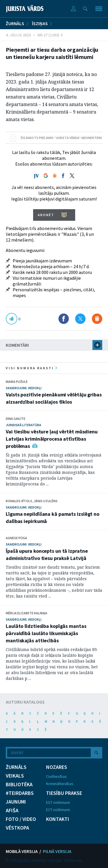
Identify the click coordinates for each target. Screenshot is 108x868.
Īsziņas (40, 23)
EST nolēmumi (58, 802)
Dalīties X (80, 319)
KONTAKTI (58, 819)
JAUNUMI (16, 802)
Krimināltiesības (60, 784)
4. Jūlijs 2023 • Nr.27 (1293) (34, 35)
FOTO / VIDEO (21, 819)
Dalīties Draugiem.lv (97, 319)
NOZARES (57, 767)
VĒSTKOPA (17, 828)
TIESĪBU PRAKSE (64, 793)
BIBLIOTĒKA (19, 784)
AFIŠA (12, 810)
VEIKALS (15, 776)
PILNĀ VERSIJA (57, 851)
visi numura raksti (31, 368)
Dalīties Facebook (64, 319)
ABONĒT (46, 215)
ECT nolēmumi (58, 810)
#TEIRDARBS (20, 793)
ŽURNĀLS (15, 23)
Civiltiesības (56, 776)
